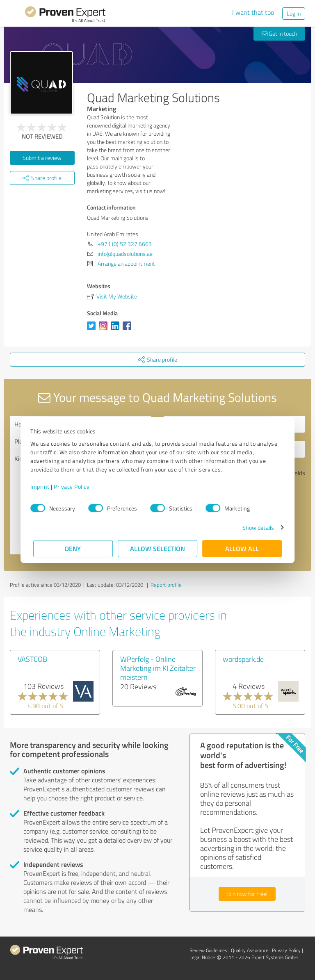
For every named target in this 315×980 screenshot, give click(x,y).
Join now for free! (247, 894)
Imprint (43, 487)
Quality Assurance (250, 950)
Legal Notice (202, 957)
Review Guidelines (208, 950)
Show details (255, 528)
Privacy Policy (74, 487)
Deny (73, 548)
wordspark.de (243, 659)
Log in (294, 13)
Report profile (166, 585)
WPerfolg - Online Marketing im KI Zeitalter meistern (158, 668)
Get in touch (279, 33)
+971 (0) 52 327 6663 (125, 244)
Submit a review (42, 158)
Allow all (242, 548)
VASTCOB (32, 659)
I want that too (253, 12)
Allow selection (157, 548)
